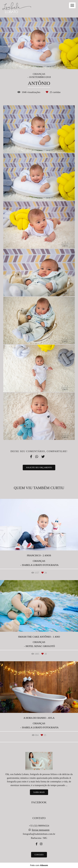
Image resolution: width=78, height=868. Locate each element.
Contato (39, 855)
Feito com (39, 865)
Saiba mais (39, 792)
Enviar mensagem (41, 830)
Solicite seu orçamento (39, 468)
